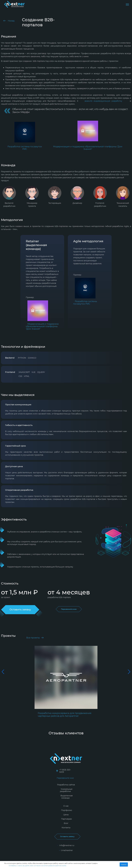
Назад (9, 21)
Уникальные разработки (66, 790)
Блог (66, 823)
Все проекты (35, 638)
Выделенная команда (67, 797)
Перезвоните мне (69, 609)
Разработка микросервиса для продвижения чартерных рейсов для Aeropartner (65, 715)
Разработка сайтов (66, 785)
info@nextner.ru (66, 845)
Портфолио (67, 810)
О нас (66, 806)
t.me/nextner (66, 850)
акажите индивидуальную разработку (103, 101)
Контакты (66, 828)
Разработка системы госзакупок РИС (25, 148)
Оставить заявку (67, 837)
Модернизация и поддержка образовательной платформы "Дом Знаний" (88, 148)
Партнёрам (67, 819)
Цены (66, 815)
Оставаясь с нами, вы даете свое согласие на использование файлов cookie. (38, 866)
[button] (2, 672)
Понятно (124, 865)
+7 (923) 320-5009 (64, 771)
